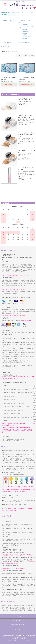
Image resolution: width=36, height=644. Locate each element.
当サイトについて (18, 616)
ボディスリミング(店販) (8, 21)
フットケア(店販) (6, 42)
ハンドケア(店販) (24, 42)
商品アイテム (7, 13)
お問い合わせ (18, 629)
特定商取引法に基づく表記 (18, 625)
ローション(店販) (25, 31)
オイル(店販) (24, 35)
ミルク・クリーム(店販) (26, 37)
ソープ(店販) (24, 30)
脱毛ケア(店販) (5, 46)
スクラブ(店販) (24, 24)
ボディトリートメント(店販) (27, 13)
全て (2, 13)
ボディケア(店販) (15, 13)
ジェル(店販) (24, 33)
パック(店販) (4, 14)
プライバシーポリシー (18, 621)
